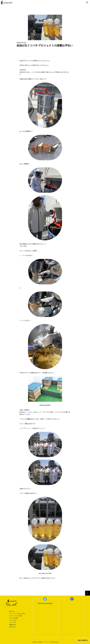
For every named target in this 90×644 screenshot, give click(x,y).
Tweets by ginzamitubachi (45, 603)
